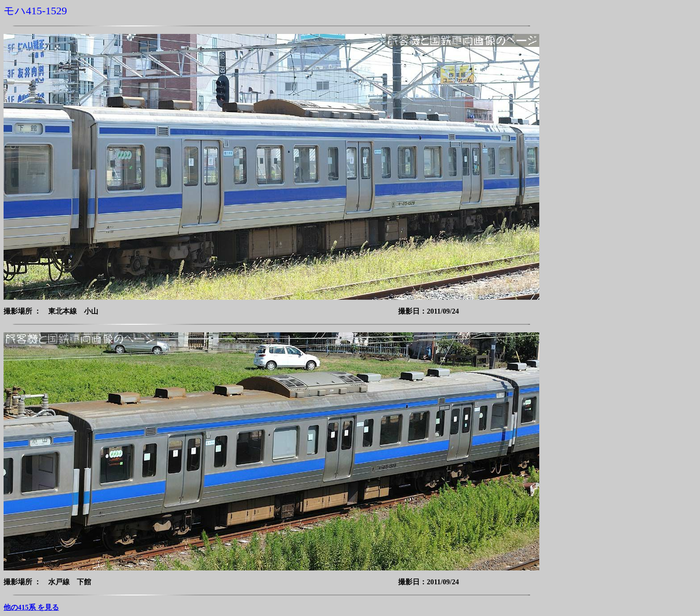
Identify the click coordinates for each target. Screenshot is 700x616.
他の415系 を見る (31, 607)
